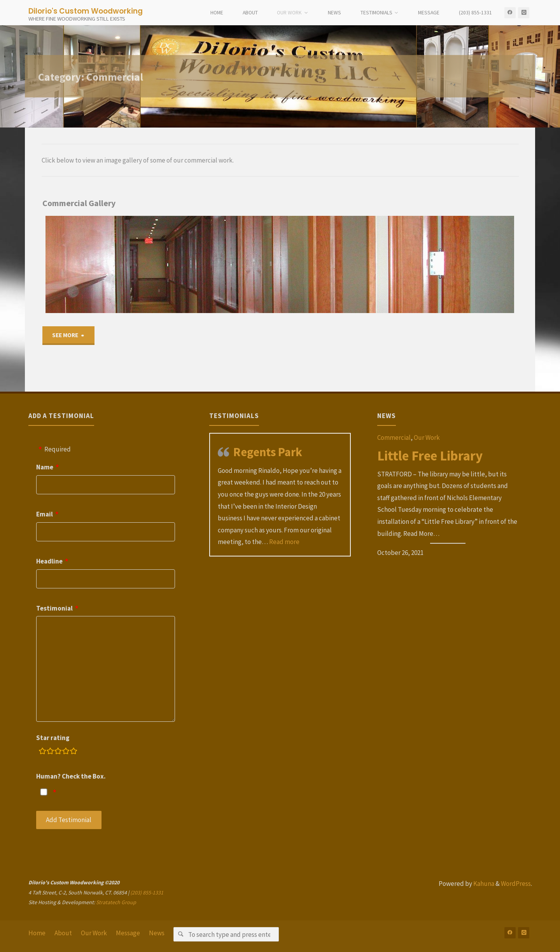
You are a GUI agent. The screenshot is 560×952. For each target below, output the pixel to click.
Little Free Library (430, 456)
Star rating (53, 738)
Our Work (427, 437)
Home (37, 933)
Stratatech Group (116, 902)
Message (128, 933)
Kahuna (483, 884)
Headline (49, 561)
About (63, 933)
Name (45, 467)
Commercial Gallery (79, 203)
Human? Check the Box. (71, 776)
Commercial (394, 437)
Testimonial (54, 608)
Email (45, 514)
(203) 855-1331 (147, 892)
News (157, 933)
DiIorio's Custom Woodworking (86, 11)
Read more (284, 542)
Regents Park (268, 452)
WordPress (516, 884)
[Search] (181, 934)
